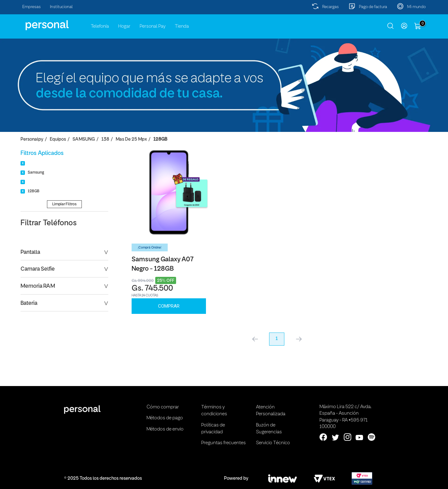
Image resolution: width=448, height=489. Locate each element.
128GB (160, 140)
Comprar (169, 306)
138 (105, 140)
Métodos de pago (165, 418)
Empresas (32, 7)
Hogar (124, 26)
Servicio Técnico (273, 443)
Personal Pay (153, 26)
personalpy (32, 140)
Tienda (182, 26)
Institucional (61, 7)
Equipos (58, 140)
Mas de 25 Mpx (131, 140)
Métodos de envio (165, 429)
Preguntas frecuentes (224, 443)
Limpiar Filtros (64, 204)
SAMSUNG (84, 140)
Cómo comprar (163, 407)
